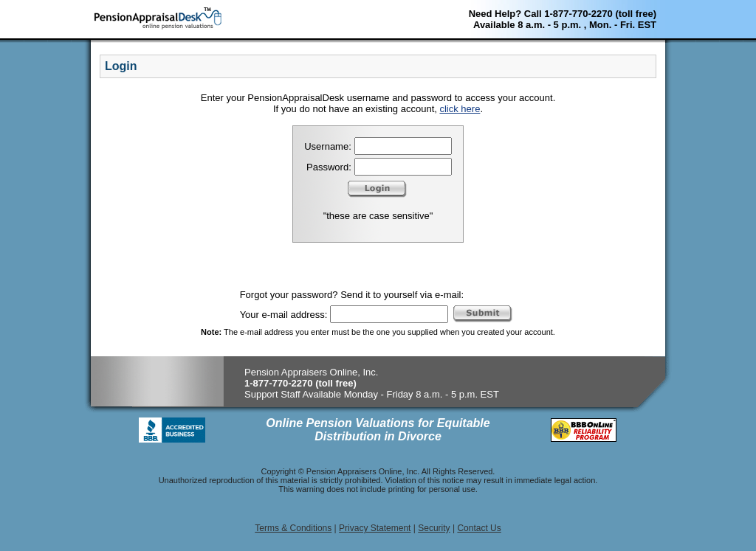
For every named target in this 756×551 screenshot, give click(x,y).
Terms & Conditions (293, 528)
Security (434, 528)
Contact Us (479, 528)
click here (460, 109)
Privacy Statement (375, 528)
